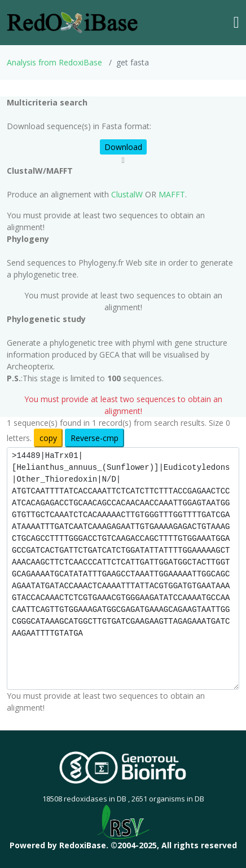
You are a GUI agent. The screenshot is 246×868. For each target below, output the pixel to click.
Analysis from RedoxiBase (54, 62)
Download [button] (123, 147)
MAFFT (172, 194)
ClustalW (127, 194)
